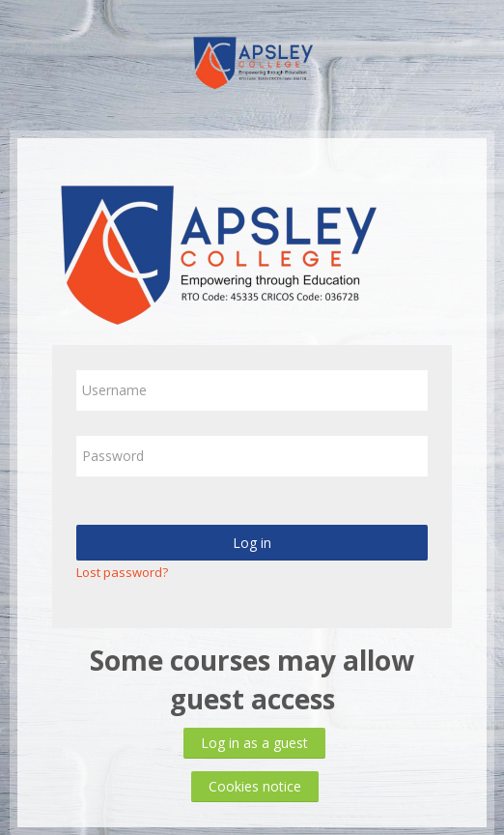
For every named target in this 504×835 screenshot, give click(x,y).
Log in (252, 543)
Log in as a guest (254, 743)
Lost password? (122, 572)
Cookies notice (255, 786)
